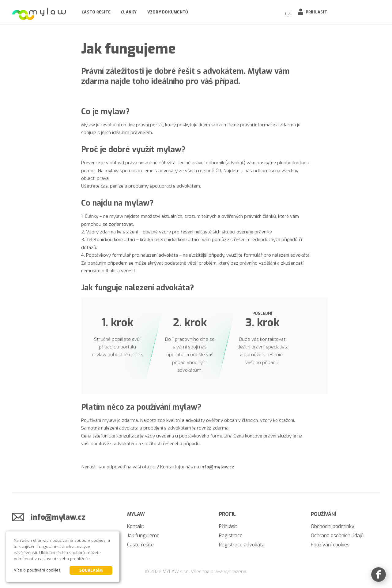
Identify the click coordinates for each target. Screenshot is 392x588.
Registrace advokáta (242, 545)
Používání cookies (330, 545)
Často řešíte (96, 12)
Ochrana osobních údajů (337, 536)
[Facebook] (379, 575)
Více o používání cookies (37, 570)
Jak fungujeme (143, 536)
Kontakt (136, 526)
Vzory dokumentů (168, 12)
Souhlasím (91, 570)
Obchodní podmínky (333, 526)
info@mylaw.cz (217, 467)
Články (129, 12)
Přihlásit (316, 12)
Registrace (231, 536)
